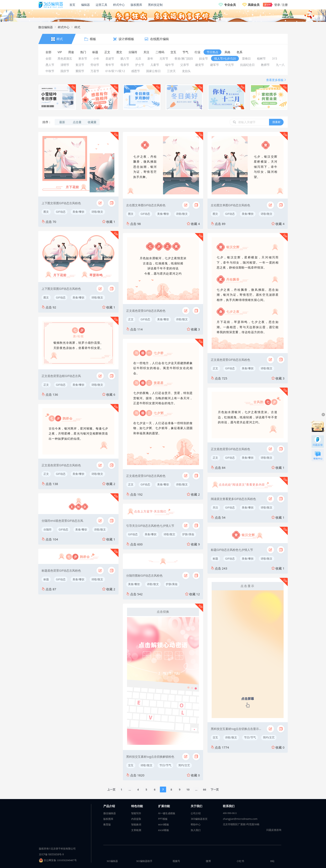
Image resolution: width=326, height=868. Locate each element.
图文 (46, 212)
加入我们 (196, 830)
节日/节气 (165, 765)
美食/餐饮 (78, 212)
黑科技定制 (155, 5)
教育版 (107, 824)
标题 (46, 579)
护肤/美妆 (188, 534)
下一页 (215, 789)
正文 (46, 385)
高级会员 (254, 5)
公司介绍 (196, 813)
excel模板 (164, 830)
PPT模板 (163, 819)
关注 (215, 507)
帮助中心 (196, 824)
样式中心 (119, 5)
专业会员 (230, 5)
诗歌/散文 (97, 212)
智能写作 (136, 813)
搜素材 (276, 122)
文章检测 (136, 830)
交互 (131, 765)
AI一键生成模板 (167, 813)
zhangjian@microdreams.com (240, 819)
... (130, 789)
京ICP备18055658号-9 (51, 854)
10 (188, 789)
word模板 (164, 824)
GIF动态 (61, 212)
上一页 (111, 789)
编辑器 (85, 5)
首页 (72, 5)
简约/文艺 (184, 765)
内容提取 (136, 819)
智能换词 (136, 824)
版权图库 (136, 5)
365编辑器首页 (199, 819)
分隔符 (48, 529)
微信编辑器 (46, 27)
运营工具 (101, 5)
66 (205, 789)
